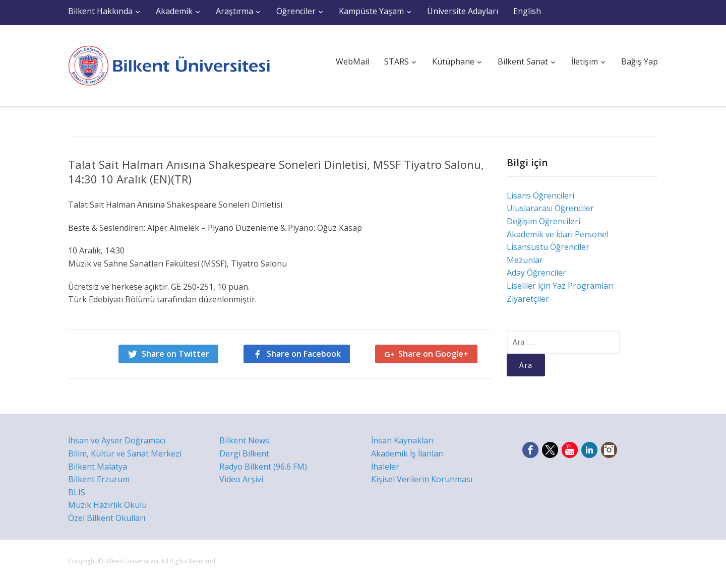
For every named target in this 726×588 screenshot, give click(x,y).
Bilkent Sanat (523, 61)
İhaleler (385, 467)
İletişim (585, 61)
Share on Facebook (304, 354)
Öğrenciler (296, 11)
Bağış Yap (640, 61)
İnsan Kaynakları (402, 440)
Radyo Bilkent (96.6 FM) (263, 467)
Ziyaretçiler (528, 299)
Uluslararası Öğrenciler (550, 208)
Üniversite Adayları (463, 11)
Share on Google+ (433, 354)
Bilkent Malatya (98, 467)
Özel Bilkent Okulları (107, 518)
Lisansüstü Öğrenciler (548, 247)
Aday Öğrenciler (536, 273)
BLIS (77, 492)
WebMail (352, 61)
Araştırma (234, 11)
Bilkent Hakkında (100, 11)
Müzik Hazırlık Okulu (107, 505)
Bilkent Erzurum (99, 479)
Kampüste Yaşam (371, 11)
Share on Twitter (175, 354)
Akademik (174, 11)
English (527, 11)
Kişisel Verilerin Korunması (422, 479)
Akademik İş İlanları (407, 453)
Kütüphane (453, 61)
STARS (397, 61)
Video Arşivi (241, 479)
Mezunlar (525, 260)
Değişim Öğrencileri (543, 221)
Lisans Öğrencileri (540, 195)
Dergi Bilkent (244, 453)
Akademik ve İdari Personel (558, 234)
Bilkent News (244, 440)
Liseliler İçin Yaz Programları (560, 286)
